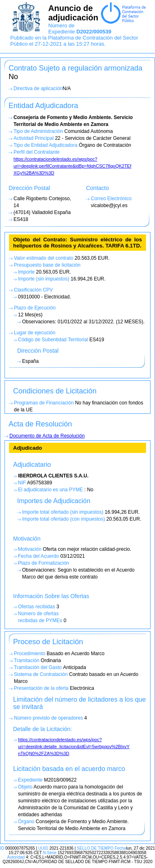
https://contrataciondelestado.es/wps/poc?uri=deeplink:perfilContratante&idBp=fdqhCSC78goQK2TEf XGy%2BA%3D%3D (72, 166)
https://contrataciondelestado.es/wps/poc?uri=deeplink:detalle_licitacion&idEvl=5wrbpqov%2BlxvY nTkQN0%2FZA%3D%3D (74, 747)
